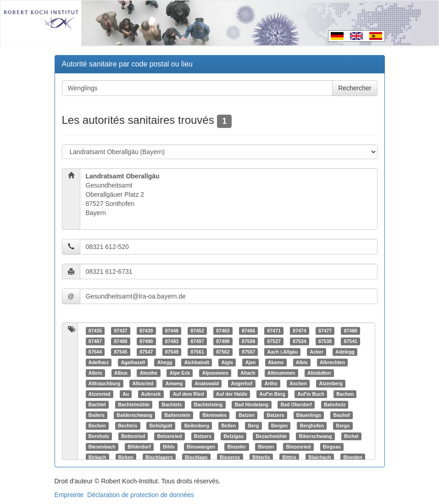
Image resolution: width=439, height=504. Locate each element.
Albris (95, 373)
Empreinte (69, 495)
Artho (271, 383)
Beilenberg (197, 426)
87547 (146, 352)
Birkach (97, 457)
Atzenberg (331, 383)
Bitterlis (261, 457)
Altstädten (319, 373)
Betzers (203, 436)
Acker (317, 352)
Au (126, 394)
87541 (351, 341)
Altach (248, 373)
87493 (172, 341)
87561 (197, 352)
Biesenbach (102, 447)
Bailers (97, 415)
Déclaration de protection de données (141, 495)
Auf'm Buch (311, 394)
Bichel (351, 436)
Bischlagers (159, 457)
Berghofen (312, 426)
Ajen (251, 362)
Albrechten (332, 362)
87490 (146, 341)
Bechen (97, 426)
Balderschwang (134, 415)
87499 (223, 341)
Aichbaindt (197, 362)
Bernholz (99, 436)
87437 (120, 331)
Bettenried (133, 436)
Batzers (275, 415)
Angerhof (242, 383)
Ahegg (165, 362)
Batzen (247, 415)
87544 (95, 352)
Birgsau (332, 447)
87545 (120, 352)
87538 (325, 341)
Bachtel (97, 404)
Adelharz (99, 362)
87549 (172, 352)
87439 (146, 331)
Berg (254, 426)
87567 (248, 352)
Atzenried (100, 394)
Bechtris (128, 426)
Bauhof (342, 415)
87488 (120, 341)
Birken (126, 457)
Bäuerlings (309, 415)
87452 (197, 331)
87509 (248, 341)
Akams (276, 362)
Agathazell (133, 362)
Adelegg (345, 352)
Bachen (345, 394)
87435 (95, 331)
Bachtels (172, 404)
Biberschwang (316, 436)
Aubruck (151, 394)
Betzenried (170, 436)
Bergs (343, 426)
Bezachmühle (271, 436)
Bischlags (196, 457)
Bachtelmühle (134, 404)
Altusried (143, 383)
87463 (223, 331)
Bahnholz (335, 404)
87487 (95, 341)
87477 (325, 331)
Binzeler (236, 447)
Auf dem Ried (189, 394)
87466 (248, 331)
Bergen (279, 426)
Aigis (228, 362)
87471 (274, 331)
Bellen (229, 426)
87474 (299, 331)
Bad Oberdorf (296, 404)
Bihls (169, 447)
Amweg (174, 383)
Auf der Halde (232, 394)
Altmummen (281, 373)
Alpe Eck (180, 373)
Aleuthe (149, 373)
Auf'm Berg (272, 394)
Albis (302, 362)
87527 (274, 341)
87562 (223, 352)
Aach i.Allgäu (283, 352)
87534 (299, 341)
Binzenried (299, 447)
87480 (351, 331)
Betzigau (233, 436)
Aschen (298, 383)
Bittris (289, 457)
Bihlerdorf (139, 447)
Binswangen (201, 447)
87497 (197, 341)
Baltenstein (177, 415)
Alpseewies (215, 373)
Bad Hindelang (252, 404)
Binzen (266, 447)
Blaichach (320, 457)
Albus (121, 373)
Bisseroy (230, 457)
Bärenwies (215, 415)
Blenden (353, 457)
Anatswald (207, 383)
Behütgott (161, 426)
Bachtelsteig (208, 404)
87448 (172, 331)
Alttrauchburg (104, 383)
